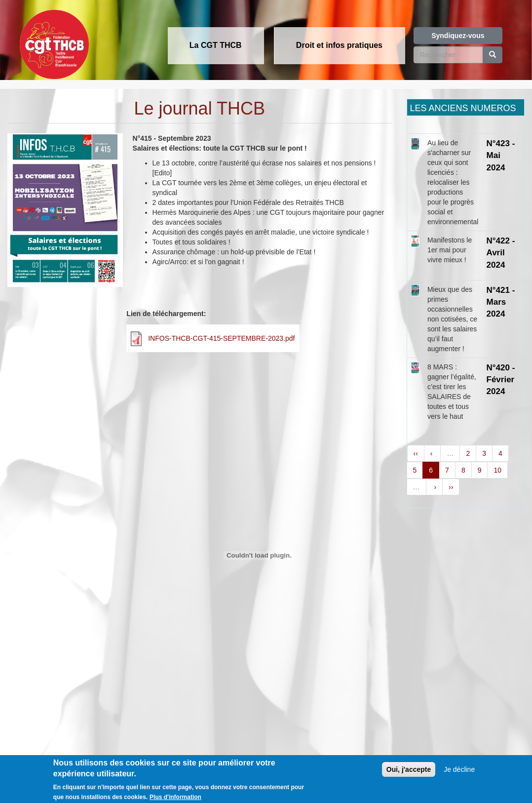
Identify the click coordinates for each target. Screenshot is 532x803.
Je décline (459, 774)
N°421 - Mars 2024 (501, 302)
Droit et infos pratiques (339, 45)
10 (497, 470)
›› (451, 487)
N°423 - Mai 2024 (501, 156)
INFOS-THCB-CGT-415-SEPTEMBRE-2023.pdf (221, 338)
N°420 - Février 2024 (501, 380)
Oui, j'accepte (409, 774)
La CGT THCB (216, 45)
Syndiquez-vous (458, 36)
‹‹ (416, 453)
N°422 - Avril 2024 (501, 253)
